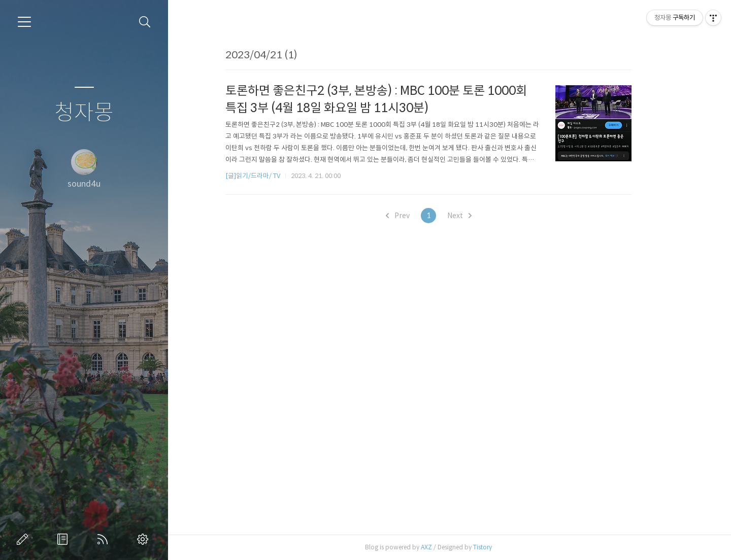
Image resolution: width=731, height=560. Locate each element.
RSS (105, 539)
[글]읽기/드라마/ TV (274, 176)
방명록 (64, 539)
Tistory (504, 547)
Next (480, 216)
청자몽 (84, 113)
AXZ (448, 547)
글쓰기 (24, 539)
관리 (145, 539)
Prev (419, 216)
